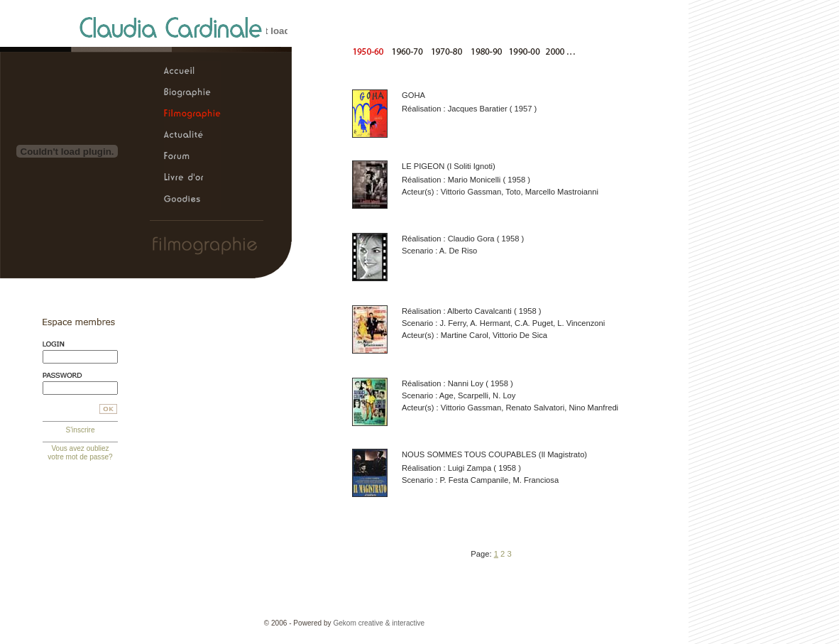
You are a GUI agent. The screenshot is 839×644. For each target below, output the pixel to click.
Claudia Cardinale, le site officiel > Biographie (192, 93)
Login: (80, 344)
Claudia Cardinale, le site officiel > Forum (192, 157)
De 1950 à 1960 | (371, 51)
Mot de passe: (80, 375)
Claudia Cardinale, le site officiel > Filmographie (192, 114)
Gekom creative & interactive (379, 623)
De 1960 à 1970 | (408, 51)
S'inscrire (80, 430)
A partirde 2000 (561, 51)
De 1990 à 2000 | (521, 51)
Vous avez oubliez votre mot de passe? (80, 453)
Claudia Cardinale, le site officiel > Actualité (192, 136)
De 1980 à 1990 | (484, 51)
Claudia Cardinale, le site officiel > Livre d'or (192, 178)
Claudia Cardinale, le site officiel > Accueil (192, 72)
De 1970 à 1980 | (446, 51)
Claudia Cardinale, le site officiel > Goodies (192, 200)
